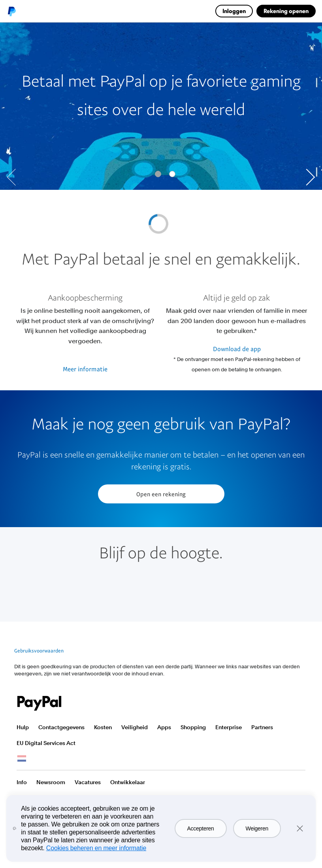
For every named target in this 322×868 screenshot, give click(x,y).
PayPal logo (11, 11)
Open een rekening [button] (161, 494)
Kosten (103, 727)
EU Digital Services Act (46, 743)
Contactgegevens (61, 727)
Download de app (237, 349)
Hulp (23, 727)
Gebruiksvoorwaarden (39, 651)
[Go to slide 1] (172, 174)
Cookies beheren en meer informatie (96, 848)
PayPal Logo (40, 703)
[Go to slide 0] (158, 174)
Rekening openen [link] (286, 11)
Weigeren (257, 828)
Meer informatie (85, 369)
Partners (262, 727)
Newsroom (51, 782)
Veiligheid (135, 727)
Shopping (193, 727)
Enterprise (229, 727)
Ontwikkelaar (128, 782)
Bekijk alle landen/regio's (22, 759)
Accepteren (201, 828)
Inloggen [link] (234, 11)
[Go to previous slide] (15, 177)
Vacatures (88, 782)
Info (22, 782)
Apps (164, 727)
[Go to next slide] (307, 177)
